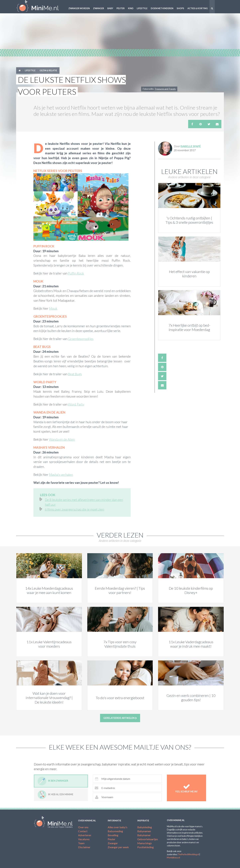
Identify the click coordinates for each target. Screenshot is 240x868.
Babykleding (145, 827)
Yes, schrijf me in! (187, 788)
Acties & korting (198, 8)
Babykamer (144, 835)
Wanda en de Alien (62, 439)
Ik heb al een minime (55, 795)
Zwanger (99, 8)
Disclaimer (84, 847)
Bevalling (113, 835)
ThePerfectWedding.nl (188, 854)
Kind (131, 8)
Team (81, 843)
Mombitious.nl (173, 858)
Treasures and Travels (165, 89)
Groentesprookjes (81, 339)
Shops (180, 8)
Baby (110, 8)
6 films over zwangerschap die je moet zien (74, 509)
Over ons (83, 827)
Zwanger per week (118, 847)
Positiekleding (146, 847)
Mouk (53, 308)
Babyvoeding (115, 831)
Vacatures (84, 839)
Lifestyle (142, 8)
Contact (83, 831)
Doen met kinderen (162, 8)
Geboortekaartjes (148, 839)
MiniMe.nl (40, 7)
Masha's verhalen (61, 475)
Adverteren (85, 835)
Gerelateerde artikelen (120, 718)
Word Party (76, 404)
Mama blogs (145, 843)
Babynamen (144, 831)
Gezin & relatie (48, 70)
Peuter (121, 8)
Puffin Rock (76, 273)
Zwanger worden (79, 8)
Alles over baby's (118, 827)
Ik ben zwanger (53, 781)
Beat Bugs (75, 374)
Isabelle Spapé (191, 146)
